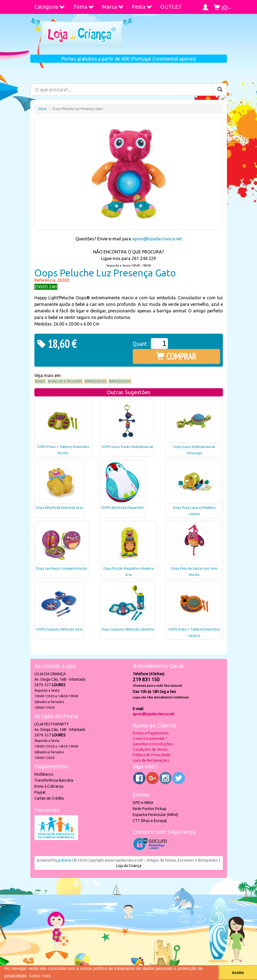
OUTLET (171, 7)
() (222, 8)
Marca (113, 7)
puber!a (65, 860)
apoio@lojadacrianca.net (157, 239)
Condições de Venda (150, 749)
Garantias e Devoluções (153, 744)
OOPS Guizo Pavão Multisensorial (127, 447)
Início (43, 109)
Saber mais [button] (40, 976)
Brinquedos (96, 381)
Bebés (40, 381)
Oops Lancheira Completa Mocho (62, 568)
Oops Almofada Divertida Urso (59, 508)
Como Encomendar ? (150, 739)
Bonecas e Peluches (65, 381)
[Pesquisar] (220, 89)
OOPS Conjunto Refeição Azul (59, 629)
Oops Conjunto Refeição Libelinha (128, 629)
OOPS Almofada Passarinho (123, 508)
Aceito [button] (238, 973)
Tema (84, 7)
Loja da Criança (129, 866)
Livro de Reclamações (151, 760)
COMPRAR (176, 356)
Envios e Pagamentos (151, 733)
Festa (142, 7)
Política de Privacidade (152, 755)
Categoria (50, 7)
